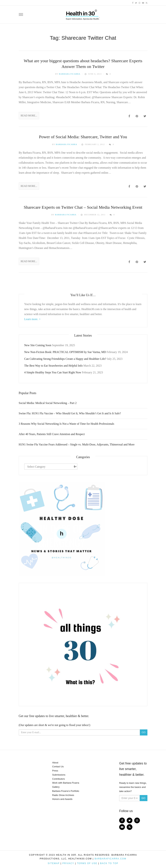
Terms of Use (87, 863)
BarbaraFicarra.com (110, 859)
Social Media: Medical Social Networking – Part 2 (48, 403)
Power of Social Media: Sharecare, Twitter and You (83, 137)
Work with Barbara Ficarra (66, 783)
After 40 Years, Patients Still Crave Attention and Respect (52, 434)
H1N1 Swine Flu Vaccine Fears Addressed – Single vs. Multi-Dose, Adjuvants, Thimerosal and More (77, 444)
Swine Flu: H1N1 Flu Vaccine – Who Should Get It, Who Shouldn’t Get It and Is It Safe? (70, 413)
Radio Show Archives (63, 795)
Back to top (109, 863)
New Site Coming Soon (38, 345)
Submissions (59, 775)
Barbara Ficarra (70, 74)
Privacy (68, 863)
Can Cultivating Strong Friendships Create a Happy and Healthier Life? (65, 359)
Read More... (29, 116)
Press (55, 771)
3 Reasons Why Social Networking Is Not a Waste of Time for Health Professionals (67, 424)
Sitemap (54, 863)
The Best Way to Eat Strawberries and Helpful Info (54, 366)
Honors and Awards (62, 799)
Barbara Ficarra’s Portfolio (66, 791)
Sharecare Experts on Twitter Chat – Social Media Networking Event (83, 207)
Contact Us (58, 767)
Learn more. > (32, 319)
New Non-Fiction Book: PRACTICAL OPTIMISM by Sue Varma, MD (65, 352)
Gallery (56, 787)
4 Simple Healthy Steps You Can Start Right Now (53, 372)
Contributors (59, 779)
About (55, 763)
